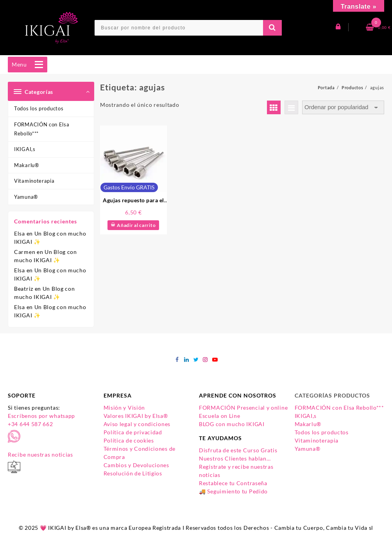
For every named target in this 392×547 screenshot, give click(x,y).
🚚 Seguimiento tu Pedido (233, 491)
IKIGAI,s (25, 149)
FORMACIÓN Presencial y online (243, 408)
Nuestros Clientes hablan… (235, 458)
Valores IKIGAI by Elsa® (136, 416)
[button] (19, 65)
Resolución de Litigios (133, 473)
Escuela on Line (220, 416)
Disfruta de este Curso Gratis (238, 450)
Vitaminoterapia (34, 181)
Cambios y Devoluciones (136, 465)
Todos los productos (39, 108)
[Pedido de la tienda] (343, 107)
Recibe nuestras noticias (40, 454)
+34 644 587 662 (30, 424)
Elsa (20, 233)
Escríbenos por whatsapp (41, 416)
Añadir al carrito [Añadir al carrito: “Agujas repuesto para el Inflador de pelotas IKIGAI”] (136, 225)
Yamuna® (26, 197)
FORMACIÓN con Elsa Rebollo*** (42, 129)
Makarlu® (27, 165)
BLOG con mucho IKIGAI (232, 424)
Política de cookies (129, 440)
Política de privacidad (133, 432)
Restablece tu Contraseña (233, 483)
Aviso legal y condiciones (137, 424)
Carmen (25, 252)
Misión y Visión (124, 408)
